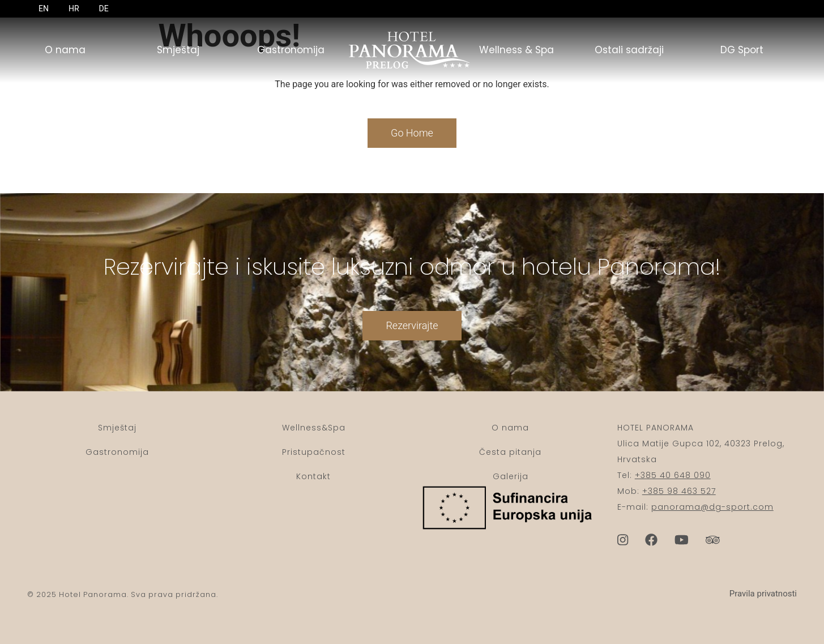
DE (104, 8)
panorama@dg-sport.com (712, 507)
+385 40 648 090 (673, 475)
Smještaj (178, 50)
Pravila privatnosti (763, 594)
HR (74, 8)
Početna (403, 50)
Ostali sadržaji (629, 50)
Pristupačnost (314, 452)
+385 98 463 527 (679, 491)
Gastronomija (291, 50)
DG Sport (742, 50)
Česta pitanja (510, 452)
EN (44, 8)
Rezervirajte (412, 341)
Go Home (412, 133)
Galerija (511, 476)
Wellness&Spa (314, 428)
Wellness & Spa (516, 50)
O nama (65, 50)
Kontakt (313, 476)
